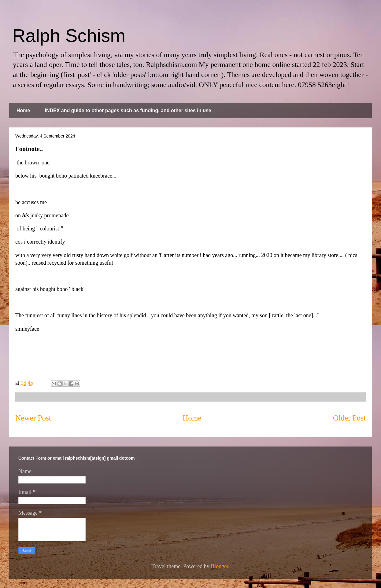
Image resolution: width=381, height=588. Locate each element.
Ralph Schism (69, 36)
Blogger (219, 566)
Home (23, 110)
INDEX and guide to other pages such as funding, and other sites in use (128, 110)
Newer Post (33, 418)
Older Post (349, 418)
